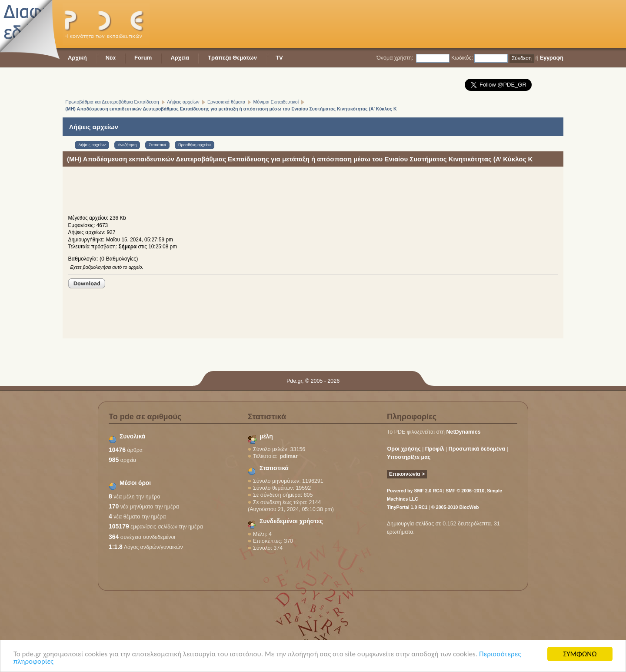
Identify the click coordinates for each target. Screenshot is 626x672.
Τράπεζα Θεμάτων (232, 58)
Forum (143, 58)
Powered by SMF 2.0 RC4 (415, 491)
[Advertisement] (405, 24)
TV (279, 58)
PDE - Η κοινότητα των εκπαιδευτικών (106, 24)
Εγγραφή (552, 58)
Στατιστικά (274, 468)
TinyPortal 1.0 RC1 (407, 507)
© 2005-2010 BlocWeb (455, 507)
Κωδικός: (462, 58)
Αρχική (77, 58)
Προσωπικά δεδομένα (477, 449)
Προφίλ (435, 449)
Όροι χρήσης (404, 449)
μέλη (266, 436)
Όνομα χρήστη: (395, 58)
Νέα (111, 58)
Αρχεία (180, 58)
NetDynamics (464, 432)
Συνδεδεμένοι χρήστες (291, 521)
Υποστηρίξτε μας (409, 457)
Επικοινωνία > (407, 474)
